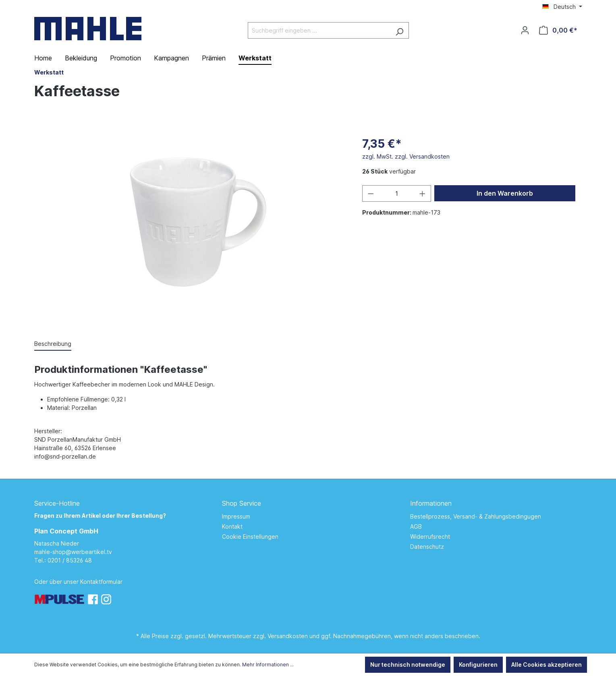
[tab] (53, 344)
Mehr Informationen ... (268, 665)
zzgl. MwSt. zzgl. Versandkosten (406, 156)
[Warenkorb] (558, 30)
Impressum (236, 516)
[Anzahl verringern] (371, 193)
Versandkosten (288, 636)
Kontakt (232, 526)
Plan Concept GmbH (66, 531)
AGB (416, 526)
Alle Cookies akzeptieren (547, 665)
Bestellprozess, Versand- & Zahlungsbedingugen (476, 516)
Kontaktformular (101, 582)
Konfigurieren (478, 665)
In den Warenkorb (505, 193)
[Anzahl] (396, 193)
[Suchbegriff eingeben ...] (319, 30)
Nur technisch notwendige (408, 665)
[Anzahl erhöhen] (423, 193)
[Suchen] (399, 30)
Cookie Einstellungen (250, 536)
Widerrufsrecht (430, 536)
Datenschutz (427, 547)
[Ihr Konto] (525, 30)
